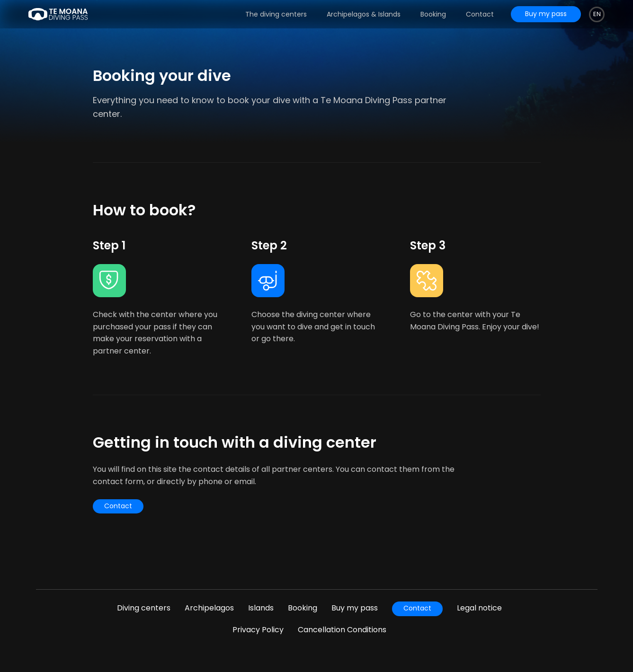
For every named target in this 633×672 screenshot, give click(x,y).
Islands (261, 608)
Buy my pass (355, 608)
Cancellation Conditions (342, 630)
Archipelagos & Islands (364, 14)
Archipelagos (209, 608)
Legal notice (479, 608)
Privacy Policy (258, 630)
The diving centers (276, 14)
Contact (480, 14)
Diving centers (144, 608)
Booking (433, 14)
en (597, 14)
